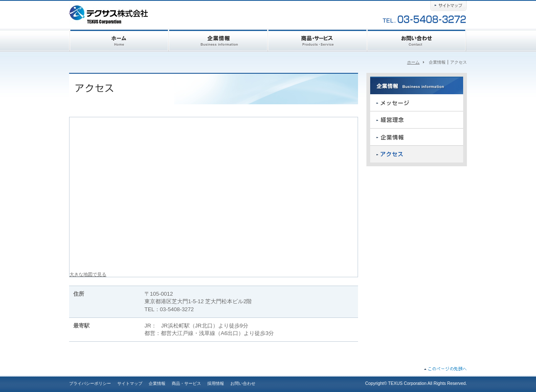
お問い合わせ (243, 383)
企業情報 (157, 383)
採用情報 (216, 383)
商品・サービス (186, 383)
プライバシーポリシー (90, 383)
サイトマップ (130, 383)
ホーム (413, 62)
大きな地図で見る (88, 274)
